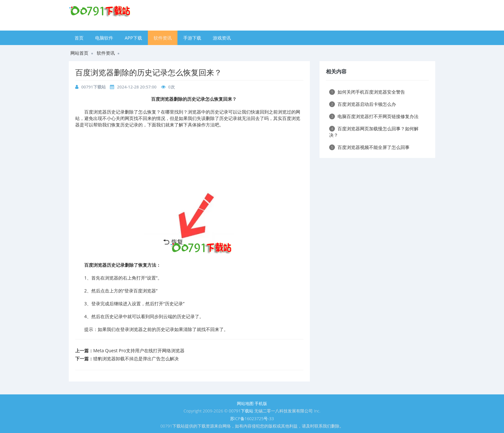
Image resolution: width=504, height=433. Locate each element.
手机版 (261, 403)
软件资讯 (163, 38)
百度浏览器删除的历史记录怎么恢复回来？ (148, 72)
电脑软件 (104, 38)
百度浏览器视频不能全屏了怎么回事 (369, 147)
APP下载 (133, 38)
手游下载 (192, 38)
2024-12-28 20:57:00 (137, 87)
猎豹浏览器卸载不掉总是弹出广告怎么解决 (136, 359)
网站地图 (245, 403)
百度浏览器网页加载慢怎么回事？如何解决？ (374, 132)
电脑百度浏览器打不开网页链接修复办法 (374, 116)
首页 (79, 38)
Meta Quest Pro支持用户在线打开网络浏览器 (139, 350)
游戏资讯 (222, 38)
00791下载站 (94, 87)
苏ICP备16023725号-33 (252, 419)
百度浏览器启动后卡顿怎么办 (363, 104)
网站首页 (79, 53)
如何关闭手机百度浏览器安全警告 (367, 92)
